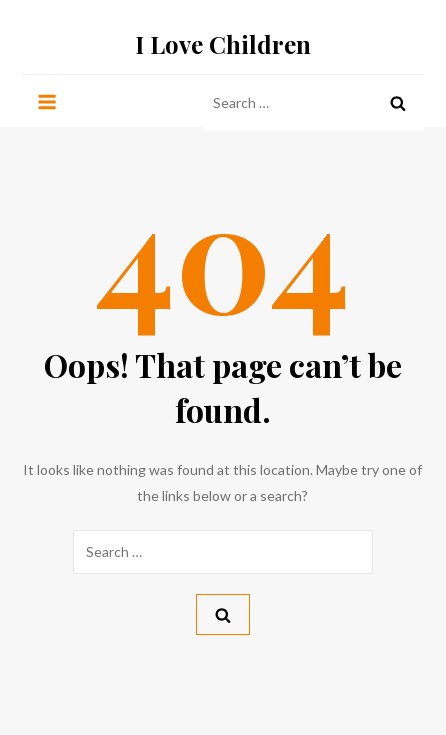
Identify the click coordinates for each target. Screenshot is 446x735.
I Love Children (223, 44)
